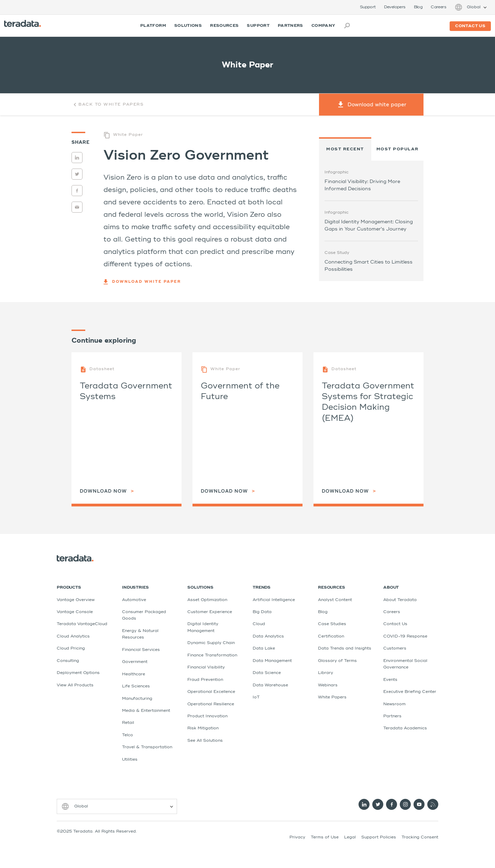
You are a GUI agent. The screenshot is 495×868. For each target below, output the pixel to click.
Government (135, 662)
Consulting (68, 661)
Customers (395, 649)
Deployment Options (78, 673)
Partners (290, 26)
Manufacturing (137, 699)
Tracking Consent (420, 837)
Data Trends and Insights (345, 649)
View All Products (75, 685)
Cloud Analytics (73, 636)
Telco (128, 735)
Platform (153, 26)
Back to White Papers (108, 105)
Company (323, 26)
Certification (331, 636)
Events (390, 680)
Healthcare (134, 674)
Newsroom (394, 704)
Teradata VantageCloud (82, 624)
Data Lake (264, 649)
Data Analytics (268, 636)
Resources (224, 26)
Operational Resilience (211, 704)
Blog (418, 7)
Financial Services (141, 650)
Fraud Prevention (205, 680)
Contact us (470, 26)
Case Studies (332, 624)
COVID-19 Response (405, 636)
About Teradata (400, 600)
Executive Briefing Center (410, 692)
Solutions (188, 26)
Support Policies (379, 837)
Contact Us (395, 624)
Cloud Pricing (71, 649)
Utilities (130, 760)
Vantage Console (75, 612)
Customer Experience (210, 612)
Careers (438, 7)
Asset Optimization (207, 600)
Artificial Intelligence (274, 600)
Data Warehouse (270, 685)
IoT (256, 697)
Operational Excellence (211, 692)
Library (326, 673)
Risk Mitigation (203, 728)
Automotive (134, 600)
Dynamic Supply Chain (211, 643)
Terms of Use (325, 837)
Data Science (267, 673)
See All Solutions (205, 741)
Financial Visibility (206, 667)
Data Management (272, 661)
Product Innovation (207, 716)
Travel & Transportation (147, 747)
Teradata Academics (405, 728)
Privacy (297, 837)
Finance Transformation (212, 655)
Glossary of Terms (337, 661)
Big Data (262, 612)
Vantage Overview (76, 600)
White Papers (332, 697)
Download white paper (142, 282)
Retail (128, 723)
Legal (350, 837)
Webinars (328, 685)
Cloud (259, 624)
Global (474, 7)
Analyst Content (335, 600)
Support (368, 7)
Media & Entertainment (146, 711)
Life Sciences (136, 686)
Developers (395, 7)
